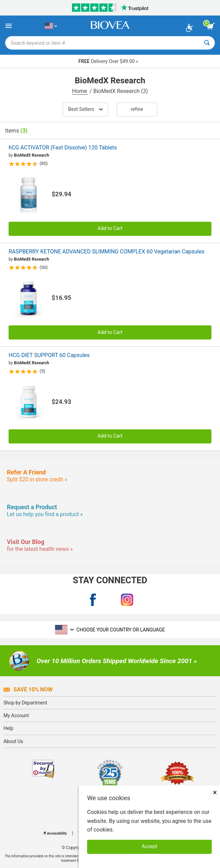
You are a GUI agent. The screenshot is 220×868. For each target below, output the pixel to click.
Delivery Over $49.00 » (108, 61)
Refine (137, 109)
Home (80, 91)
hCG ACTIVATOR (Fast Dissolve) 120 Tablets (63, 148)
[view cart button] (211, 26)
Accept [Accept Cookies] (150, 846)
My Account (16, 715)
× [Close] (215, 792)
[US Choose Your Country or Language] (51, 26)
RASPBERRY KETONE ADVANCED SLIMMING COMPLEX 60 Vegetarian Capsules (107, 252)
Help (8, 728)
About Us (13, 741)
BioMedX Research (31, 155)
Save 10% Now (28, 689)
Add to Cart (110, 228)
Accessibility (55, 833)
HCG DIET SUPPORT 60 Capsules (49, 355)
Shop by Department (25, 703)
